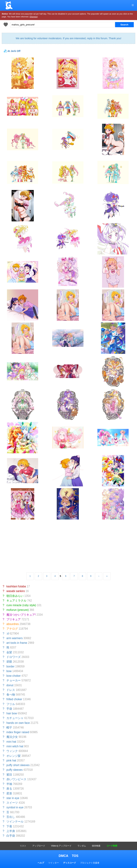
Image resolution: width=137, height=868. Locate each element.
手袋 (9, 709)
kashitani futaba (16, 586)
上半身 (11, 831)
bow (9, 671)
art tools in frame (17, 643)
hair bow (12, 713)
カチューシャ (15, 718)
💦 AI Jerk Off (12, 51)
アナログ (12, 629)
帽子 (9, 728)
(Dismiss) (34, 17)
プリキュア (14, 619)
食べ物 (11, 695)
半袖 (9, 784)
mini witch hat (15, 746)
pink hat (11, 760)
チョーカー (14, 680)
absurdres (13, 624)
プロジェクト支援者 (90, 863)
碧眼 (9, 662)
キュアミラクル (16, 601)
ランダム (82, 846)
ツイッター (54, 863)
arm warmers (15, 638)
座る (9, 789)
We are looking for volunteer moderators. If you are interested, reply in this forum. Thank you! (68, 38)
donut (10, 685)
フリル (11, 704)
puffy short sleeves (18, 765)
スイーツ (12, 803)
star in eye (13, 798)
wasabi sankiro (16, 591)
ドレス (11, 690)
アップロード (39, 846)
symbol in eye (15, 807)
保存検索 (96, 846)
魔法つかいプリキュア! (21, 615)
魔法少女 (12, 737)
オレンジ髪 (14, 756)
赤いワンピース (16, 779)
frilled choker (14, 699)
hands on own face (18, 723)
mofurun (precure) (18, 610)
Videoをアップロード (61, 846)
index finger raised (18, 732)
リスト (23, 846)
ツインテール (15, 822)
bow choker (14, 676)
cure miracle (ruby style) (21, 605)
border (10, 666)
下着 (9, 826)
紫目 (9, 775)
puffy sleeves (15, 770)
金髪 (9, 652)
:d (8, 633)
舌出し (11, 817)
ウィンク (12, 751)
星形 (9, 793)
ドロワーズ (14, 657)
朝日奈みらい (15, 596)
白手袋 (11, 836)
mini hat (11, 742)
